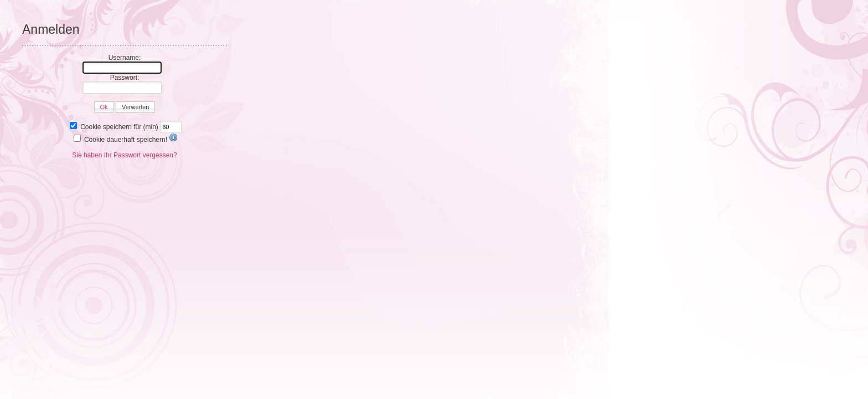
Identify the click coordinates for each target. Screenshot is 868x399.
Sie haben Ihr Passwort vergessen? (124, 155)
